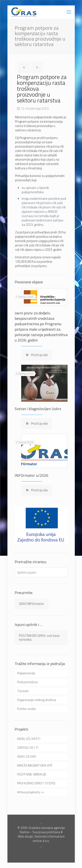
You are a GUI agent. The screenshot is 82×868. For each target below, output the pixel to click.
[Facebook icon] (41, 847)
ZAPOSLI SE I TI (28, 748)
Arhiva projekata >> (31, 792)
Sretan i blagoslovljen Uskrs (38, 409)
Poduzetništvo (27, 682)
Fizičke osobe (26, 709)
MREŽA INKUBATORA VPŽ (35, 765)
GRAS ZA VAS (27, 757)
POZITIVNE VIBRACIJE (32, 774)
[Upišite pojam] (41, 572)
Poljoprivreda (26, 673)
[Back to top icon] (41, 823)
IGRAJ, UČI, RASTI (29, 739)
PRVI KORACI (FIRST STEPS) (36, 783)
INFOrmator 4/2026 (31, 475)
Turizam (23, 691)
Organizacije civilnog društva (37, 700)
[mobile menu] (69, 12)
